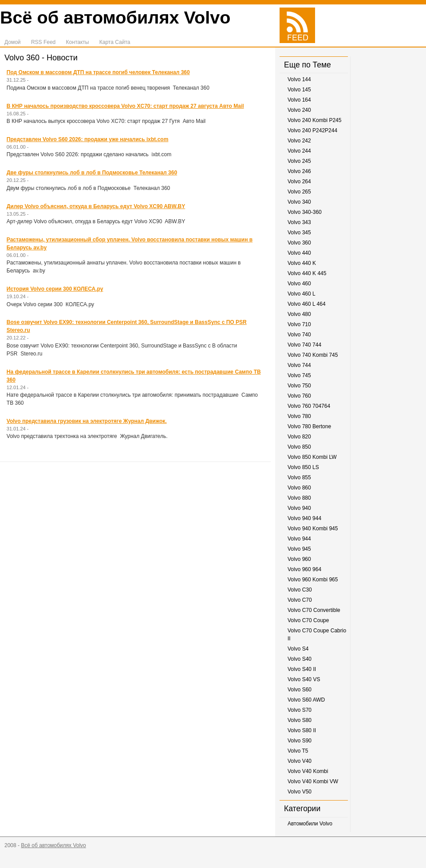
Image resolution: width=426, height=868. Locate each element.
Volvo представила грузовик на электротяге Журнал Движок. (87, 421)
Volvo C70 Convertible (314, 610)
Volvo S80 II (302, 730)
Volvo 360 (299, 243)
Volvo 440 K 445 (307, 273)
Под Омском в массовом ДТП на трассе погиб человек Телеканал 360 (98, 72)
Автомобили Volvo (310, 824)
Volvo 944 (299, 539)
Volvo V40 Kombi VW (313, 781)
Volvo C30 (300, 590)
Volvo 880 (299, 498)
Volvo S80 (300, 720)
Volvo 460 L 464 (307, 304)
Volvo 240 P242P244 (312, 130)
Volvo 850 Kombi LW (312, 457)
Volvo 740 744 (304, 345)
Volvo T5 (298, 751)
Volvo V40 (300, 761)
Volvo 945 (299, 549)
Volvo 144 (299, 79)
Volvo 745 (299, 375)
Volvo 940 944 (304, 518)
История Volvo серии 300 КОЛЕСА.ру (55, 289)
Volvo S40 (300, 659)
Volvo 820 (299, 437)
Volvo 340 (299, 202)
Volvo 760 (299, 396)
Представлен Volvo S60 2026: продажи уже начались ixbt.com (88, 139)
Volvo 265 (299, 192)
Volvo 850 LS (303, 467)
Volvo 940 (299, 508)
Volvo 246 (299, 171)
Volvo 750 (299, 386)
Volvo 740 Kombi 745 (313, 355)
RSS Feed (43, 42)
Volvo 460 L (302, 294)
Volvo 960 (299, 559)
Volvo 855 (299, 477)
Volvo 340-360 (305, 212)
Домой (13, 42)
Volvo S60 (300, 690)
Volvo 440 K (302, 263)
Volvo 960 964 (304, 569)
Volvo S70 (300, 710)
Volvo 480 (299, 314)
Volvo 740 (299, 335)
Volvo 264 (299, 181)
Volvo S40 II (302, 669)
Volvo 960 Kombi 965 (313, 580)
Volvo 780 (299, 416)
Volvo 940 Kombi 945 (313, 529)
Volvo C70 (300, 600)
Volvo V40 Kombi (308, 771)
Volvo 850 (299, 447)
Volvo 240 (299, 110)
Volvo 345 (299, 233)
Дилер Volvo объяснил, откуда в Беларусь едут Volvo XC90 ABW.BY (96, 206)
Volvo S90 (300, 741)
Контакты (78, 42)
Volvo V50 (300, 792)
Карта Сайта (115, 42)
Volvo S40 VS (304, 679)
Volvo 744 (299, 365)
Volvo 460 (299, 284)
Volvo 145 (299, 90)
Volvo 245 (299, 161)
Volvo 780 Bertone (309, 426)
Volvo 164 (299, 100)
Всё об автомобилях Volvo (115, 17)
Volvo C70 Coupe (308, 620)
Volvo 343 (299, 222)
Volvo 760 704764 (309, 406)
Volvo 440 (299, 253)
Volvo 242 (299, 141)
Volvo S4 (298, 649)
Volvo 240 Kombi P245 (314, 120)
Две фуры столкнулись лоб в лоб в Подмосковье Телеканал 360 (92, 173)
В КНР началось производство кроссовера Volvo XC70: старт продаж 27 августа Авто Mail (125, 106)
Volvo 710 (299, 324)
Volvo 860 (299, 488)
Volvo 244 (299, 151)
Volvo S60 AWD (306, 700)
